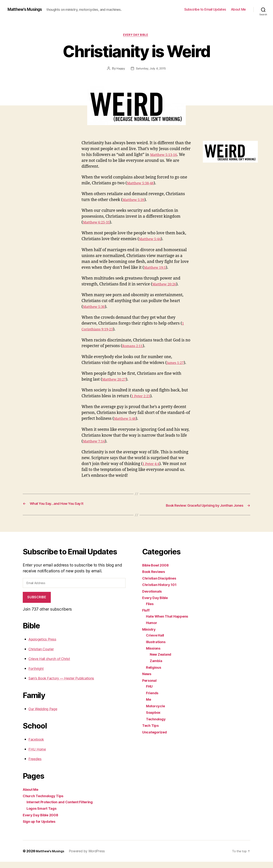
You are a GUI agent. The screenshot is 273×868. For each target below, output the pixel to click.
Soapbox (154, 719)
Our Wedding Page (46, 715)
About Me (238, 9)
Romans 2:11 (134, 347)
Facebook (37, 745)
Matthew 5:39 (135, 201)
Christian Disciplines (162, 584)
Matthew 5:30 (96, 308)
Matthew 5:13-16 (166, 156)
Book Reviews (156, 578)
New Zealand (162, 660)
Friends (153, 699)
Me (149, 706)
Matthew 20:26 (166, 285)
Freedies (36, 765)
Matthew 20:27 (116, 381)
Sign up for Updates (42, 828)
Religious (155, 673)
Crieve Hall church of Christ (54, 665)
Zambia (157, 667)
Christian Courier (44, 655)
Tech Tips (152, 732)
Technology (157, 725)
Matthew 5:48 (127, 420)
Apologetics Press (45, 645)
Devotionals (153, 597)
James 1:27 (177, 364)
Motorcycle (157, 712)
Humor (152, 629)
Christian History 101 (162, 591)
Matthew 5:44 (152, 240)
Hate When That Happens (170, 622)
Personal (151, 686)
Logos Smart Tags (44, 815)
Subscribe (37, 603)
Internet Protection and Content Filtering (65, 808)
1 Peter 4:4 (152, 465)
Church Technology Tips (46, 802)
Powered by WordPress (90, 857)
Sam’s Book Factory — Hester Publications (67, 684)
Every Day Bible (136, 36)
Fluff (147, 616)
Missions (155, 654)
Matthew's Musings (28, 9)
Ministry (150, 635)
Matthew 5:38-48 (142, 184)
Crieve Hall (156, 641)
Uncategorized (156, 738)
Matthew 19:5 (157, 268)
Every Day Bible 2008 (43, 821)
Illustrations (157, 648)
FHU (150, 692)
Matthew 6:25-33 (98, 223)
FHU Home (39, 755)
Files (151, 610)
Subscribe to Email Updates (205, 9)
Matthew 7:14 (96, 442)
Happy (120, 69)
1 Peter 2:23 (142, 397)
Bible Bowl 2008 (158, 571)
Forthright (37, 675)
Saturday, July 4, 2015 (151, 69)
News (148, 680)
